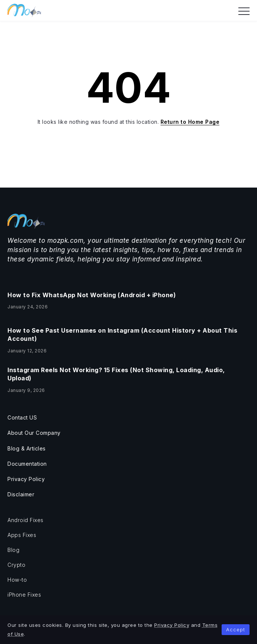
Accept (236, 629)
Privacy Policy (172, 625)
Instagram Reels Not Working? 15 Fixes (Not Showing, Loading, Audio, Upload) (116, 374)
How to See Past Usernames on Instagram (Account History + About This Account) (122, 334)
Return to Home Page (190, 122)
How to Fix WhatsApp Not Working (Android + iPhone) (92, 295)
